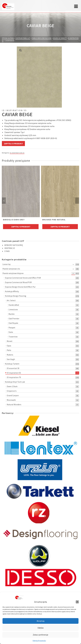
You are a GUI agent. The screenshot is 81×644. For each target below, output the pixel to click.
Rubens (10, 355)
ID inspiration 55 (17, 153)
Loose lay (7, 264)
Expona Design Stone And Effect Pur (20, 287)
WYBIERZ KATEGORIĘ (14, 245)
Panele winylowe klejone (13, 273)
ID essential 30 (13, 368)
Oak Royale (13, 323)
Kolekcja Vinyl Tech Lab (15, 382)
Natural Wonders (14, 404)
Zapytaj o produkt (13, 144)
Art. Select (11, 300)
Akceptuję (41, 621)
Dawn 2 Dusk (12, 386)
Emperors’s (12, 391)
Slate (11, 332)
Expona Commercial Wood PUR (18, 282)
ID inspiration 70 (14, 377)
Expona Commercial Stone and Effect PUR (23, 278)
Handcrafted (14, 305)
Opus (9, 346)
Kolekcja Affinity (12, 291)
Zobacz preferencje (40, 635)
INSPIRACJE (10, 248)
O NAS (7, 251)
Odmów (41, 628)
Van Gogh (11, 359)
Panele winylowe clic (11, 269)
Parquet (12, 328)
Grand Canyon (13, 395)
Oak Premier (14, 318)
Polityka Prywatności (39, 641)
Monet (10, 341)
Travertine (13, 337)
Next (77, 201)
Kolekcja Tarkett (12, 364)
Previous (4, 201)
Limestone (13, 309)
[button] (77, 602)
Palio (9, 350)
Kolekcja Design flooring (16, 296)
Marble (12, 314)
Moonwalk (11, 400)
